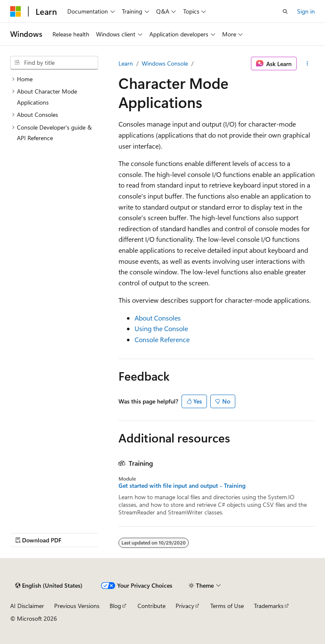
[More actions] (307, 64)
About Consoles (158, 318)
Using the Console (161, 328)
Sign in (306, 11)
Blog (115, 606)
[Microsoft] (16, 11)
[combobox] (54, 63)
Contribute (151, 606)
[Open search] (285, 11)
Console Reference (162, 339)
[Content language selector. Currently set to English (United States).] (49, 586)
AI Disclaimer (27, 606)
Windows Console (165, 63)
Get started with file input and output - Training (182, 486)
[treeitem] (54, 79)
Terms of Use (227, 606)
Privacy (185, 606)
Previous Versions (77, 606)
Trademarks (269, 606)
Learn (126, 63)
